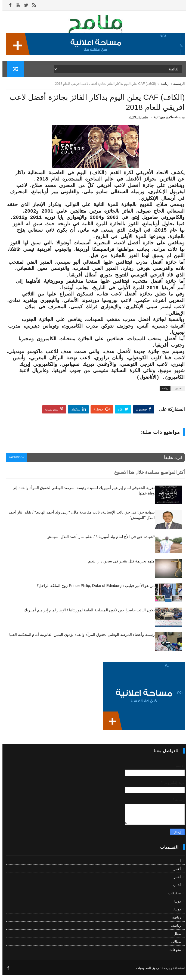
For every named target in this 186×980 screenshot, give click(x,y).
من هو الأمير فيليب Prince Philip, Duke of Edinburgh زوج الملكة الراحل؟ (93, 591)
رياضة (162, 86)
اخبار (175, 883)
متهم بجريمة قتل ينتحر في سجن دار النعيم (119, 567)
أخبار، (174, 891)
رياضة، (173, 931)
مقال (175, 939)
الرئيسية (176, 86)
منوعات (173, 955)
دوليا (175, 907)
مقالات (173, 947)
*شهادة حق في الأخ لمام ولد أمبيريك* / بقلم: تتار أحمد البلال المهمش (98, 542)
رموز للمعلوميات (145, 973)
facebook (15, 464)
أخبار (175, 874)
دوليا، (175, 915)
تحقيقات (172, 899)
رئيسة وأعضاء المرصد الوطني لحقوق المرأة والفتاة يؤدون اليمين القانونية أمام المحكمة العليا (80, 640)
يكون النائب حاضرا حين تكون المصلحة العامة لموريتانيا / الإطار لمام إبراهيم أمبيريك (87, 616)
